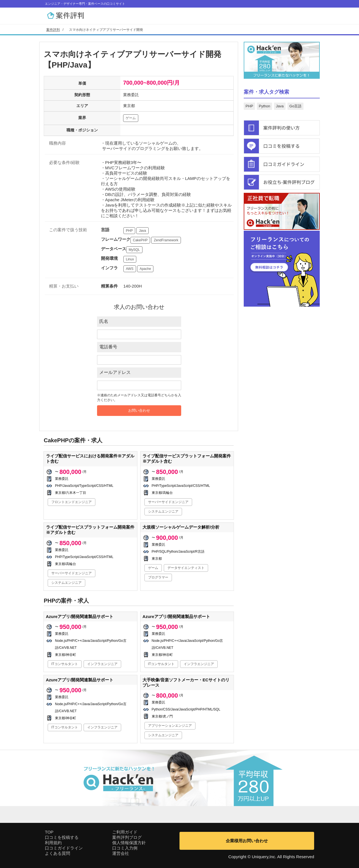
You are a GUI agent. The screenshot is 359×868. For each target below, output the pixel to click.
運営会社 (121, 853)
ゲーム (131, 118)
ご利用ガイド (125, 832)
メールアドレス (115, 372)
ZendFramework (166, 240)
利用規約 (53, 843)
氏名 (104, 321)
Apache (145, 269)
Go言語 (295, 106)
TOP (49, 832)
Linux (130, 259)
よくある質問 (57, 853)
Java (142, 231)
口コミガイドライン (64, 848)
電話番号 (108, 347)
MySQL (134, 250)
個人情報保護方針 (129, 843)
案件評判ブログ (127, 837)
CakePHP (140, 240)
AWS (130, 269)
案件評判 (53, 30)
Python (264, 106)
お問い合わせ (139, 410)
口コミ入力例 (125, 848)
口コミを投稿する (62, 837)
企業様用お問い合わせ (247, 841)
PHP (129, 231)
